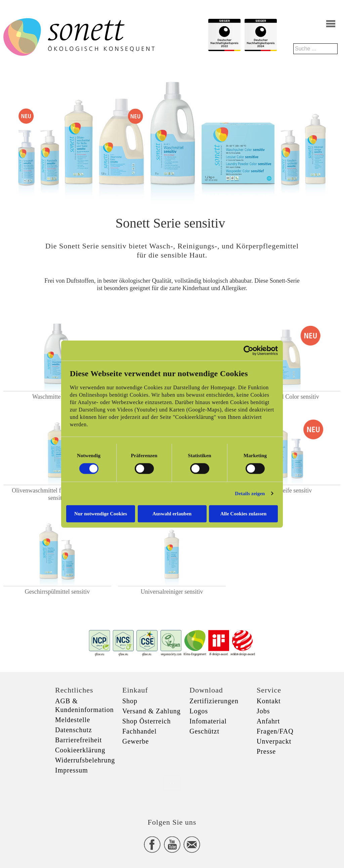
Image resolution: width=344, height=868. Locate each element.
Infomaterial (208, 721)
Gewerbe (136, 741)
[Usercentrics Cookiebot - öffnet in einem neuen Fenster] (248, 351)
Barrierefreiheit (78, 740)
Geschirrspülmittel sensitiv (57, 592)
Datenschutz (74, 730)
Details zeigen (250, 494)
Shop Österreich (146, 721)
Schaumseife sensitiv (286, 490)
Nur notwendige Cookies (101, 513)
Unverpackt (274, 741)
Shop (130, 701)
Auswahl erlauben (172, 513)
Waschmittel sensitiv (57, 397)
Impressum (72, 770)
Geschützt (204, 731)
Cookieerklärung (80, 750)
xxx (172, 783)
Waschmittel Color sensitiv (286, 397)
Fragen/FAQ (275, 731)
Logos (199, 711)
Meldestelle (73, 720)
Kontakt (269, 701)
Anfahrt (268, 721)
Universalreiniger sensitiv (172, 592)
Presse (266, 751)
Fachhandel (139, 731)
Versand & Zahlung (152, 711)
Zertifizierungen (214, 701)
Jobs (263, 711)
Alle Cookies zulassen (244, 513)
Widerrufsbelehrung (85, 760)
